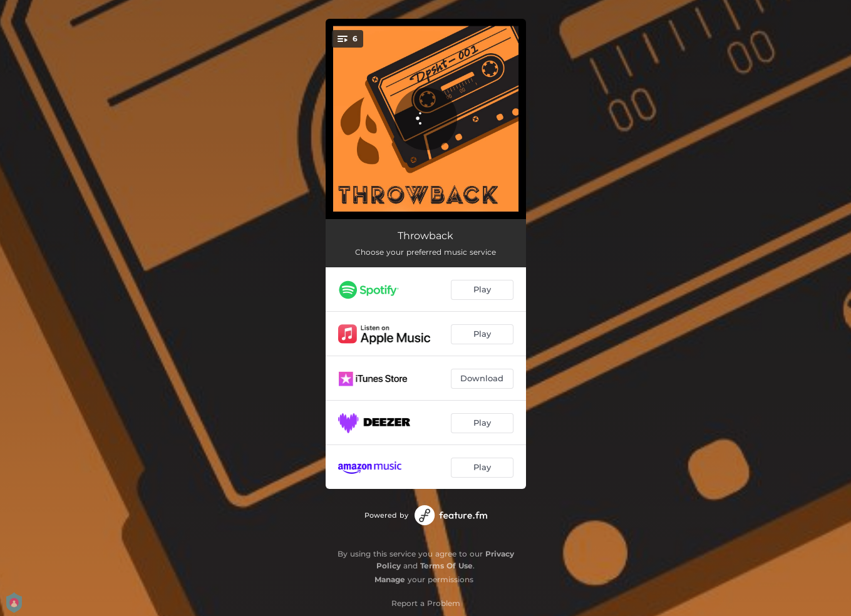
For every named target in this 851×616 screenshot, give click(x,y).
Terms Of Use (446, 566)
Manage (390, 579)
